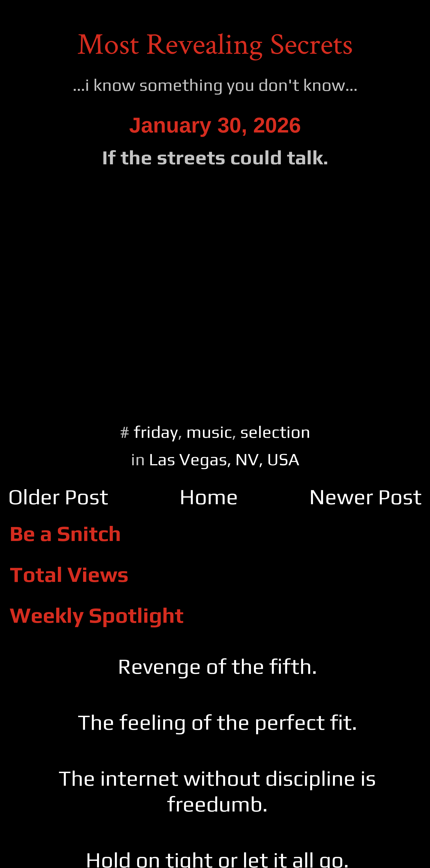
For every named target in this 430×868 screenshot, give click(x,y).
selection (275, 432)
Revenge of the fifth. (217, 666)
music (209, 432)
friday (156, 432)
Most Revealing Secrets (215, 45)
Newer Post (365, 497)
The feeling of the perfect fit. (217, 722)
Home (209, 497)
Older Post (58, 497)
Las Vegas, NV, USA (224, 459)
